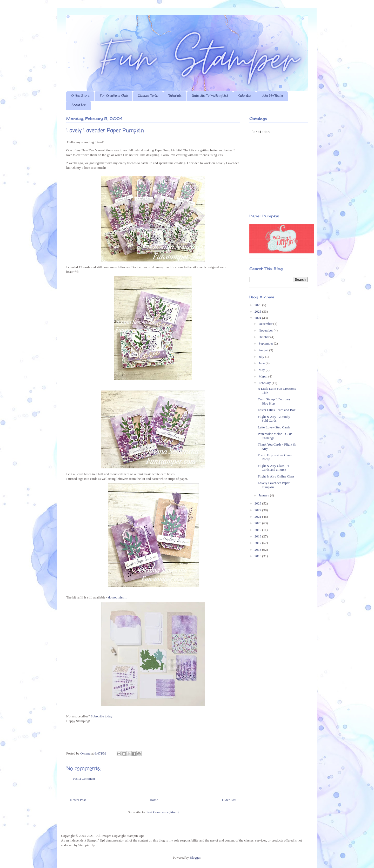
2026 (258, 305)
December (266, 324)
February (265, 383)
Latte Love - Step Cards (274, 427)
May (262, 370)
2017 (258, 543)
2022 (258, 510)
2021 (258, 517)
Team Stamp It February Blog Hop (274, 401)
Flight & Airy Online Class (276, 476)
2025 (258, 311)
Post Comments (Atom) (163, 812)
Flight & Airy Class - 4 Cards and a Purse (273, 468)
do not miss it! (118, 597)
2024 (258, 318)
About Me (79, 105)
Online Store (80, 96)
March (263, 376)
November (266, 330)
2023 (258, 503)
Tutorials (175, 96)
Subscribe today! (102, 716)
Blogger (195, 857)
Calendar (245, 96)
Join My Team (272, 96)
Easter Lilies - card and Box (276, 410)
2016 (258, 550)
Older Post (229, 800)
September (266, 343)
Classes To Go (148, 96)
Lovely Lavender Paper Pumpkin (273, 485)
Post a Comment (84, 779)
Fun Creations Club (114, 96)
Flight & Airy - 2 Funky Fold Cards (274, 419)
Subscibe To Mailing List (210, 96)
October (265, 337)
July (262, 357)
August (264, 350)
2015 (258, 556)
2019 (258, 530)
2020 (258, 523)
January (264, 495)
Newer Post (78, 800)
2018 (258, 536)
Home (154, 800)
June (262, 363)
